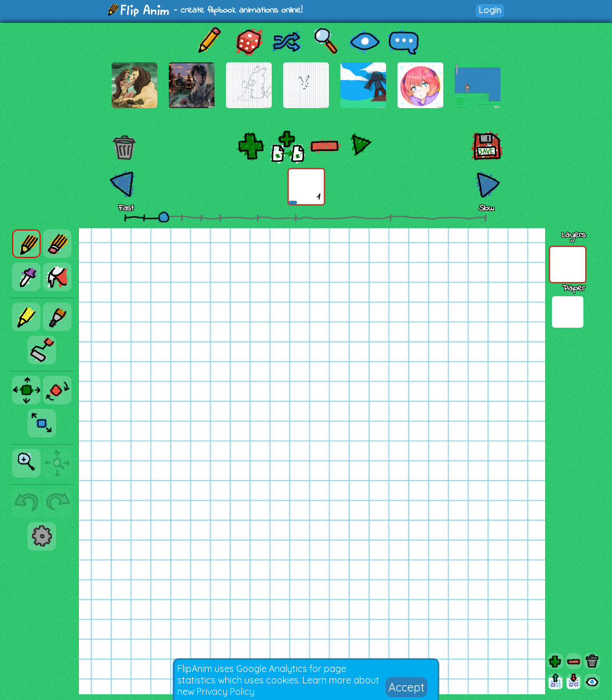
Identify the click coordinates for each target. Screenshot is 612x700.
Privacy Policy (226, 691)
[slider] (164, 217)
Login (490, 10)
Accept (406, 687)
